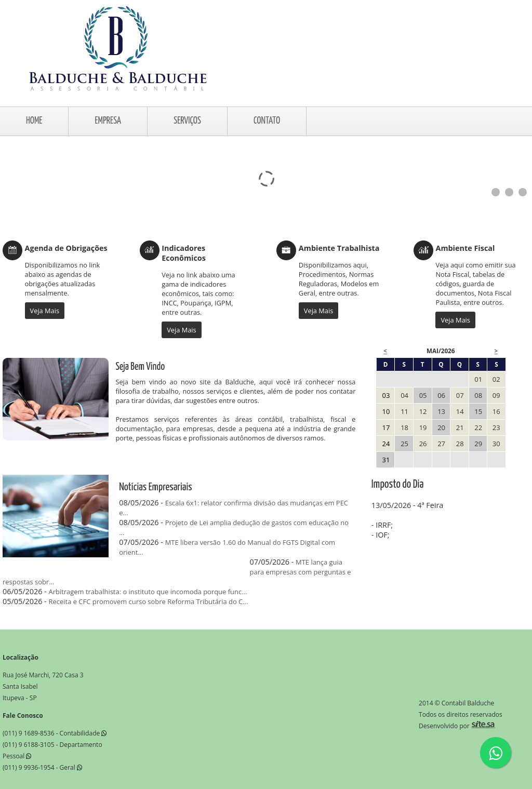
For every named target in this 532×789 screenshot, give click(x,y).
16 (496, 411)
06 (441, 395)
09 (496, 395)
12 (423, 411)
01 (478, 379)
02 (496, 379)
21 (460, 427)
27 (441, 444)
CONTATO (267, 121)
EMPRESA (108, 121)
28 (460, 444)
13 (441, 411)
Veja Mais (45, 311)
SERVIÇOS (187, 121)
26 (423, 444)
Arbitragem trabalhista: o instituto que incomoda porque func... (148, 592)
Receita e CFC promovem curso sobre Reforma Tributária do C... (149, 601)
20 (441, 427)
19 (423, 427)
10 (386, 411)
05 (423, 395)
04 (404, 395)
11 (404, 411)
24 (386, 444)
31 (386, 460)
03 (386, 395)
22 (478, 427)
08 (478, 395)
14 (460, 411)
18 (404, 427)
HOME (34, 121)
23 (496, 427)
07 (460, 395)
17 (386, 427)
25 (404, 444)
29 (478, 444)
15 (478, 411)
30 (496, 444)
